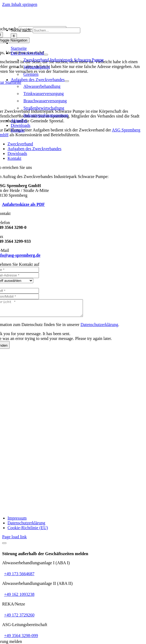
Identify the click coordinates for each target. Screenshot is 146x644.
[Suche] (14, 36)
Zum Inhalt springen (20, 4)
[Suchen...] (56, 30)
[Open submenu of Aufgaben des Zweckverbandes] (67, 81)
